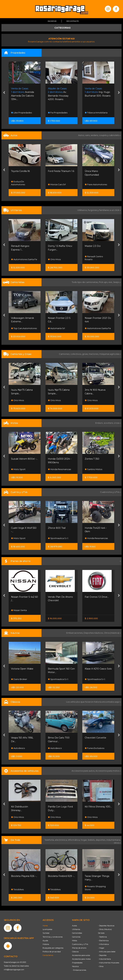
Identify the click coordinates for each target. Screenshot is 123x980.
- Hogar (101, 948)
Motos (75, 941)
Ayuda (45, 941)
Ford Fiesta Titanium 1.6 (61, 171)
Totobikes (17, 889)
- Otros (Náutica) (105, 929)
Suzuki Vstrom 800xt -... (24, 459)
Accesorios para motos (107, 771)
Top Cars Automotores (24, 328)
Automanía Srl (56, 328)
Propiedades (77, 963)
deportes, (101, 840)
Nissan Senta (19, 610)
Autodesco (18, 748)
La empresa (47, 929)
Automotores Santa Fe (24, 259)
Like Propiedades (21, 113)
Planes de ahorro (79, 948)
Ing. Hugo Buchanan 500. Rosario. (98, 92)
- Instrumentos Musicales (109, 963)
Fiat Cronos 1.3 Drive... (97, 597)
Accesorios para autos (81, 955)
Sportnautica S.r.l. (58, 538)
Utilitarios (76, 929)
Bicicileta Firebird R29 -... (61, 876)
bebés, (92, 840)
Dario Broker (19, 679)
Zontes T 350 (92, 459)
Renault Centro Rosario (94, 258)
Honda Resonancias (59, 469)
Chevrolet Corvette (95, 738)
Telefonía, (50, 840)
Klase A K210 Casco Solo (98, 669)
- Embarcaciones (79, 970)
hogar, (84, 840)
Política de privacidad (52, 952)
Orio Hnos (54, 259)
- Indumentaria (104, 959)
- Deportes (102, 955)
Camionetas (77, 933)
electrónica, (61, 840)
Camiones (76, 937)
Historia (46, 944)
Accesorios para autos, (84, 771)
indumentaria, (114, 840)
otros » (117, 843)
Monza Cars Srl (57, 184)
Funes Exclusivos (94, 748)
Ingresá (52, 21)
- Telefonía (102, 937)
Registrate (73, 21)
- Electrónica (103, 941)
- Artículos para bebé (107, 952)
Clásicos (75, 952)
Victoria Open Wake (22, 669)
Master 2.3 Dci (93, 246)
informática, (74, 840)
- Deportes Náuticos (106, 926)
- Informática (103, 944)
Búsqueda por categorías (53, 948)
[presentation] (4, 93)
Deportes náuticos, (94, 633)
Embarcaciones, (75, 633)
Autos (74, 926)
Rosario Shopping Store (95, 888)
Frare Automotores (96, 184)
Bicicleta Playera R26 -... (24, 876)
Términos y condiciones (53, 937)
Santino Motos (93, 469)
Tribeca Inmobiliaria (96, 113)
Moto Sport (18, 469)
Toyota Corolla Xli (20, 171)
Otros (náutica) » (112, 633)
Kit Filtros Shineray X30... (98, 807)
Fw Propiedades (58, 113)
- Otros (101, 966)
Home (45, 926)
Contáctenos (48, 955)
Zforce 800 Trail (57, 528)
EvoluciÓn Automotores (18, 183)
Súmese (46, 933)
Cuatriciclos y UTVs (80, 944)
